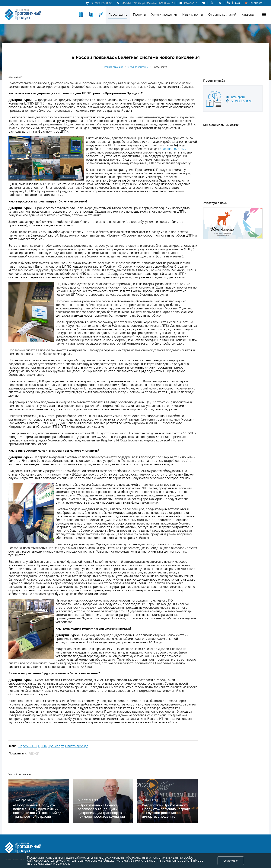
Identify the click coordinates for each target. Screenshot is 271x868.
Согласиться (231, 861)
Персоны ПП (28, 746)
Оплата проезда (77, 746)
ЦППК (43, 746)
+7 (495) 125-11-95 (101, 3)
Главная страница (114, 67)
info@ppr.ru (191, 3)
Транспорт (56, 746)
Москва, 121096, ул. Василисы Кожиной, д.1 (148, 3)
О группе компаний (138, 67)
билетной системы (173, 149)
